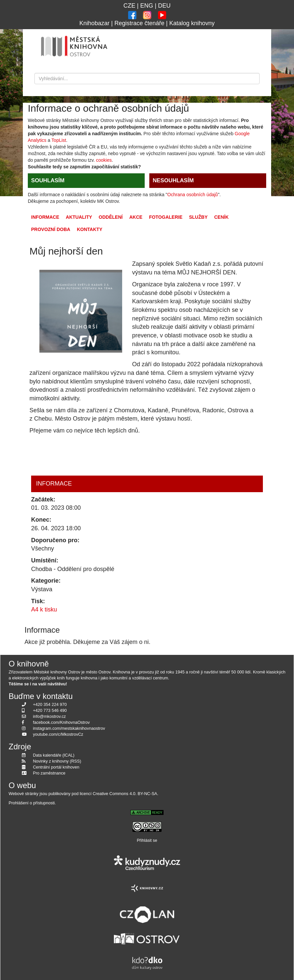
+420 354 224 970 (50, 705)
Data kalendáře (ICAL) (54, 755)
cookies (104, 160)
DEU (164, 6)
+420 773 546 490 (50, 711)
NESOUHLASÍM (173, 180)
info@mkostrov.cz (49, 717)
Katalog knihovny (192, 23)
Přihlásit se (147, 840)
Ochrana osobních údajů (193, 195)
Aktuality (79, 217)
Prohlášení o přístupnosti (32, 803)
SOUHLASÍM (48, 180)
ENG (147, 6)
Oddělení (111, 217)
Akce (136, 217)
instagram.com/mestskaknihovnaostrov (69, 728)
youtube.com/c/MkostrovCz (58, 734)
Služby (198, 217)
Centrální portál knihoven (56, 767)
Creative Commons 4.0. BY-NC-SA (125, 794)
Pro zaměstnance (49, 773)
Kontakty (90, 229)
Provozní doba (51, 229)
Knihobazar (95, 23)
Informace (45, 217)
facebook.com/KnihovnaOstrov (62, 722)
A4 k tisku (44, 609)
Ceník (221, 217)
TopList (59, 140)
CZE (129, 6)
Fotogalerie (166, 217)
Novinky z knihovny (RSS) (57, 761)
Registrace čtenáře (139, 23)
